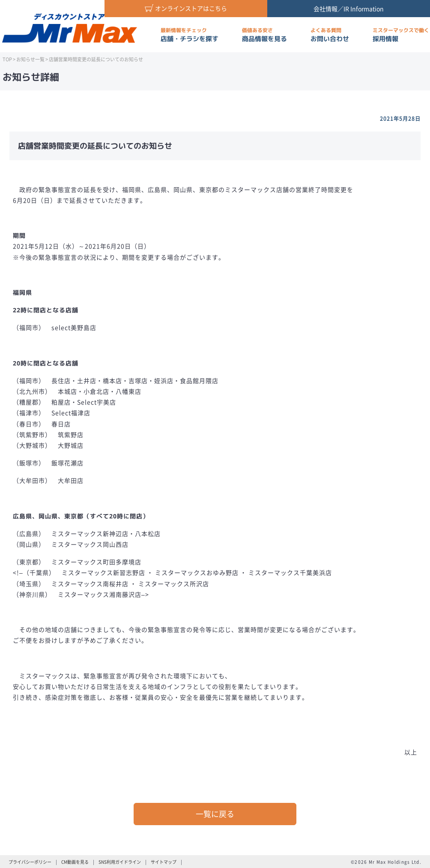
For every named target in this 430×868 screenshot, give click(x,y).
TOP (7, 59)
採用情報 (401, 35)
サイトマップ (164, 862)
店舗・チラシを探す (190, 35)
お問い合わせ (330, 35)
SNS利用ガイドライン (120, 862)
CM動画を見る (75, 862)
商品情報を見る (264, 35)
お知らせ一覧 (30, 59)
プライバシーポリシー (30, 862)
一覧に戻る (215, 814)
